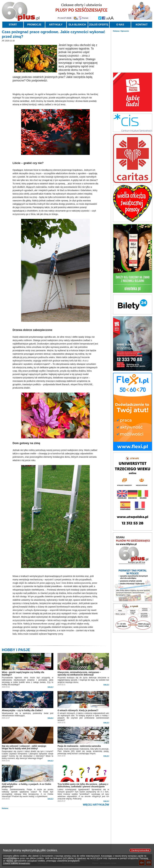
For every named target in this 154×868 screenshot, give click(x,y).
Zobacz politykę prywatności (17, 867)
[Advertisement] (133, 51)
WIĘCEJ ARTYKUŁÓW (96, 805)
